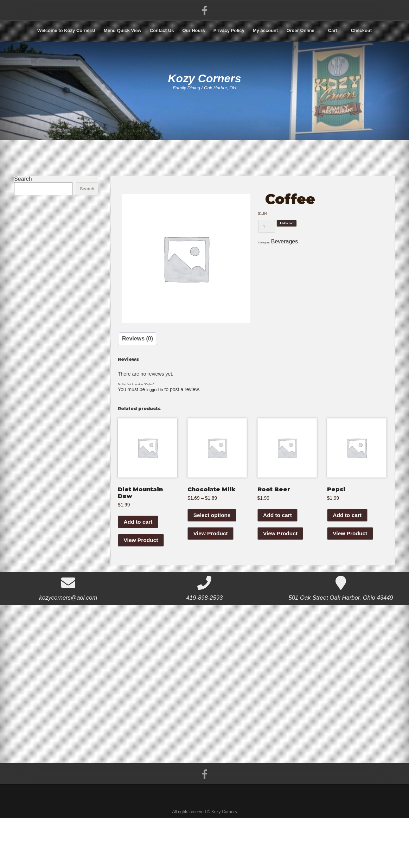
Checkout (361, 30)
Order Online (300, 30)
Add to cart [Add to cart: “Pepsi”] (348, 553)
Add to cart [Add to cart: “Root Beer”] (278, 553)
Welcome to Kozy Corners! (66, 30)
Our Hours (193, 30)
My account (266, 30)
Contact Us (162, 30)
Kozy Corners (205, 84)
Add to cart (296, 239)
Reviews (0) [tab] (143, 344)
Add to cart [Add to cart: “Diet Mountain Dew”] (139, 560)
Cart (333, 30)
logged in (156, 413)
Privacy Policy (229, 30)
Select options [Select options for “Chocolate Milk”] (213, 553)
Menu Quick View (123, 30)
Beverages (298, 260)
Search (23, 179)
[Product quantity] (267, 239)
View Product (142, 579)
